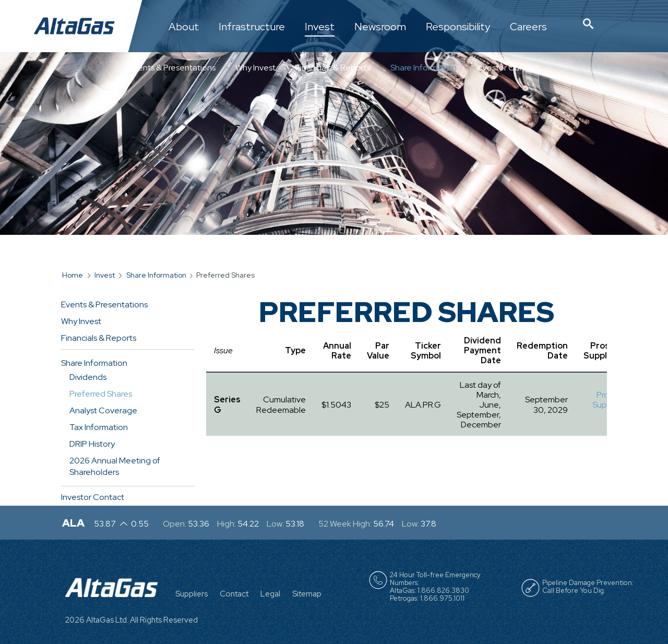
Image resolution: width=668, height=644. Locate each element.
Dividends (88, 377)
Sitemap (307, 594)
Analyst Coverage (103, 410)
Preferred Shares (101, 394)
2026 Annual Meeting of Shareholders (115, 466)
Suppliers (192, 594)
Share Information (424, 68)
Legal (270, 594)
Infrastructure (252, 27)
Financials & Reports (333, 68)
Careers (528, 27)
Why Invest (255, 68)
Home (73, 275)
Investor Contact (508, 68)
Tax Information (99, 427)
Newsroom (380, 27)
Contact (234, 594)
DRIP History (92, 444)
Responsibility (458, 27)
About (184, 27)
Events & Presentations (172, 68)
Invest (320, 27)
